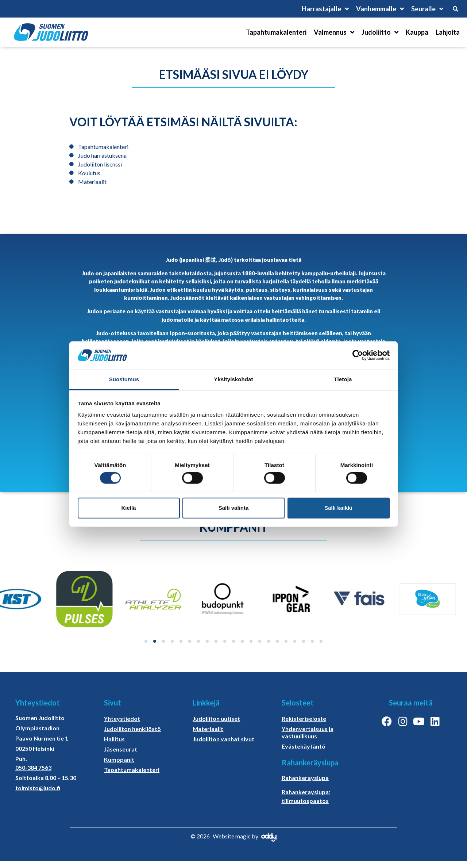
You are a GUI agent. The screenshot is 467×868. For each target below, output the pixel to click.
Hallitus (114, 739)
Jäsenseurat (121, 749)
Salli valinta (234, 508)
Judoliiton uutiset (216, 718)
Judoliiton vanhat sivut (223, 739)
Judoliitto (380, 32)
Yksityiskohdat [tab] (233, 379)
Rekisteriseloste (304, 718)
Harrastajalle (325, 9)
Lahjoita (448, 32)
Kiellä (128, 508)
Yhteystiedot (122, 718)
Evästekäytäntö (304, 746)
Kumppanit (119, 759)
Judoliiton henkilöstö (132, 729)
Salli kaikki (338, 508)
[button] (146, 641)
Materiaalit (208, 729)
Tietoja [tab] (343, 379)
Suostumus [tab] (124, 379)
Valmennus (334, 32)
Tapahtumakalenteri (276, 32)
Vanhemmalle (380, 9)
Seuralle (427, 9)
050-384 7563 (33, 767)
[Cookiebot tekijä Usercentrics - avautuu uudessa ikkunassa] (358, 355)
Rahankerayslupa (305, 778)
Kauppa (417, 32)
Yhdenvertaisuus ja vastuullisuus (308, 732)
